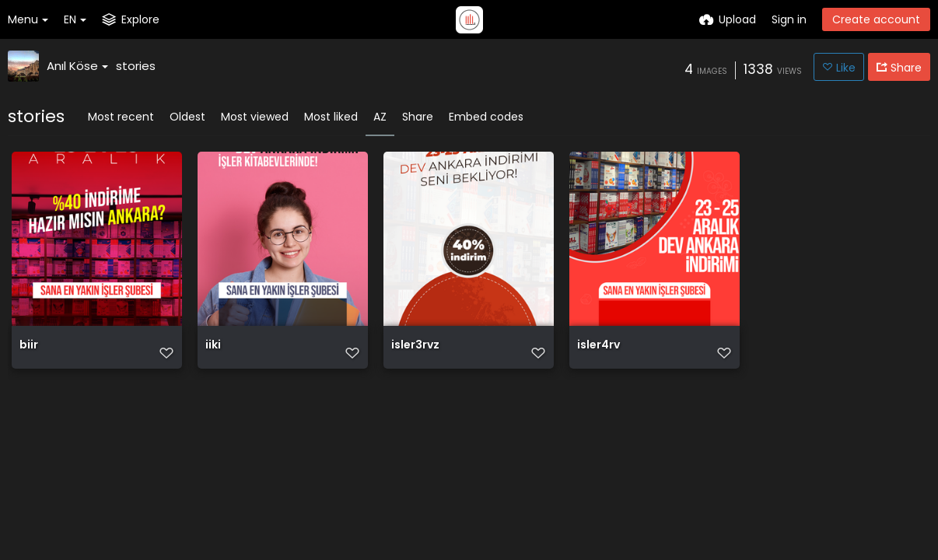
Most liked (331, 117)
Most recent (121, 117)
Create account (876, 19)
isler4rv (598, 346)
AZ (380, 117)
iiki (213, 346)
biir (29, 346)
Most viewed (255, 117)
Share (418, 117)
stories (136, 66)
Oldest (187, 117)
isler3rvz (415, 346)
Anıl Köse (77, 66)
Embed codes (486, 117)
